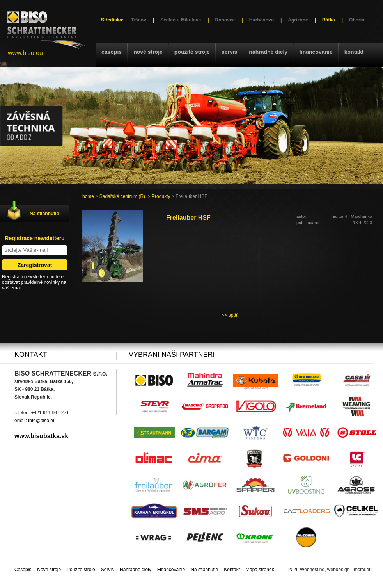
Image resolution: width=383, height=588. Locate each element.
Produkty (161, 196)
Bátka (329, 20)
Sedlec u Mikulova (181, 20)
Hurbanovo (262, 20)
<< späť (230, 315)
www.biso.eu (25, 53)
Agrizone (298, 20)
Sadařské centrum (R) (122, 196)
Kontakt (354, 52)
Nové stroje (148, 52)
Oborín (357, 20)
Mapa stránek (260, 570)
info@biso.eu (42, 421)
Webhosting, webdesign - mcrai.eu (336, 570)
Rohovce (225, 20)
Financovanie (316, 52)
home (88, 196)
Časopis (112, 52)
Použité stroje (192, 52)
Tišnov (138, 20)
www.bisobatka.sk (41, 436)
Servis (229, 52)
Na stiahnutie (44, 214)
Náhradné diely (268, 52)
